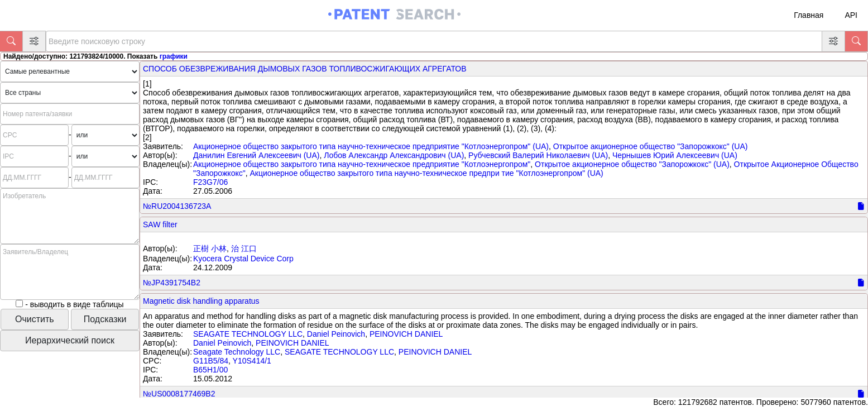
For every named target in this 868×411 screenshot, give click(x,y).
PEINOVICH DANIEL (406, 334)
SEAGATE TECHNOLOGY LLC (248, 334)
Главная (809, 15)
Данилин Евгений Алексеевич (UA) (256, 155)
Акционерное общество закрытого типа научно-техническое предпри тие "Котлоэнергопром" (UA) (426, 173)
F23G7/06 (210, 182)
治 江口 (244, 248)
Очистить (35, 319)
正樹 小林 (210, 248)
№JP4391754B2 (172, 283)
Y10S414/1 (252, 361)
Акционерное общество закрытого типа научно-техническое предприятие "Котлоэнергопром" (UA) (371, 146)
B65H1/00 (210, 370)
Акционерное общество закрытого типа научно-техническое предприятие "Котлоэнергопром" (362, 164)
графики (174, 56)
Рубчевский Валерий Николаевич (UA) (538, 155)
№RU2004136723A (177, 206)
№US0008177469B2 (179, 394)
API (851, 15)
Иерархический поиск (70, 340)
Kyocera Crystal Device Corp (243, 259)
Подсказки (105, 319)
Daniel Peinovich (336, 334)
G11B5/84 (211, 361)
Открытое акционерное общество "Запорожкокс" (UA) (651, 146)
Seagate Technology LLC (237, 352)
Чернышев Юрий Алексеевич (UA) (675, 155)
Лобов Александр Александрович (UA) (394, 155)
